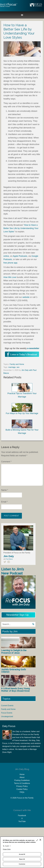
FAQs (22, 792)
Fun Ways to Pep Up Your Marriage (22, 409)
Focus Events (7, 713)
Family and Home (17, 364)
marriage (12, 367)
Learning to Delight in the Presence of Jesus (14, 652)
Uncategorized (7, 716)
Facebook (22, 815)
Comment (6, 462)
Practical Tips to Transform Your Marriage (22, 391)
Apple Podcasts (20, 256)
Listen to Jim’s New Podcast (12, 571)
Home (22, 774)
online (6, 256)
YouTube (22, 821)
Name (5, 490)
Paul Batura (9, 559)
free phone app (10, 263)
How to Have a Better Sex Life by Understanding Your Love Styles (21, 228)
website (26, 297)
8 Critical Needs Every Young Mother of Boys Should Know (15, 690)
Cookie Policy (22, 789)
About (22, 777)
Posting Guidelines (22, 780)
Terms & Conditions (22, 783)
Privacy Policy (22, 786)
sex (18, 367)
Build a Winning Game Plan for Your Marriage (22, 427)
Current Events (7, 706)
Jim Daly (9, 7)
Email (4, 502)
